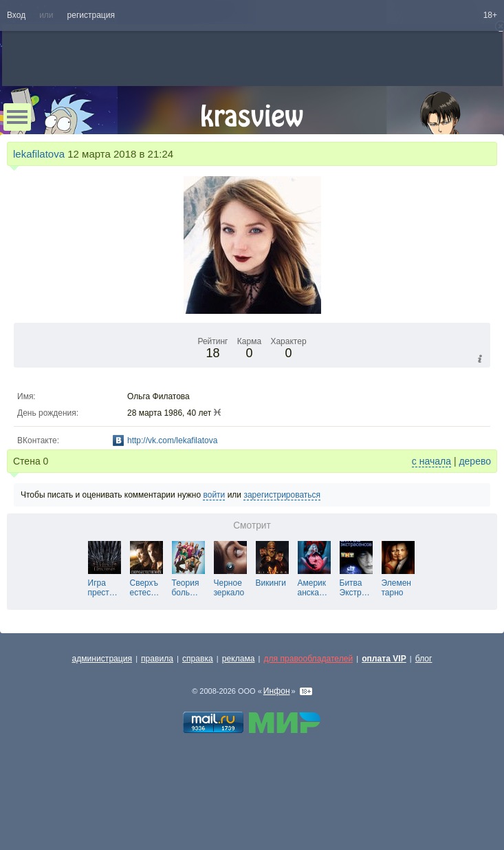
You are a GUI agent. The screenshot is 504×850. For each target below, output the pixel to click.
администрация (102, 659)
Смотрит (252, 525)
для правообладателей (308, 659)
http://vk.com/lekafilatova (172, 440)
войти (214, 495)
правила (157, 659)
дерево (475, 461)
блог (424, 659)
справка (198, 659)
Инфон (277, 691)
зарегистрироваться (282, 495)
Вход (16, 15)
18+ (490, 15)
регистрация (91, 15)
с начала (431, 461)
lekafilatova (39, 154)
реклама (239, 659)
